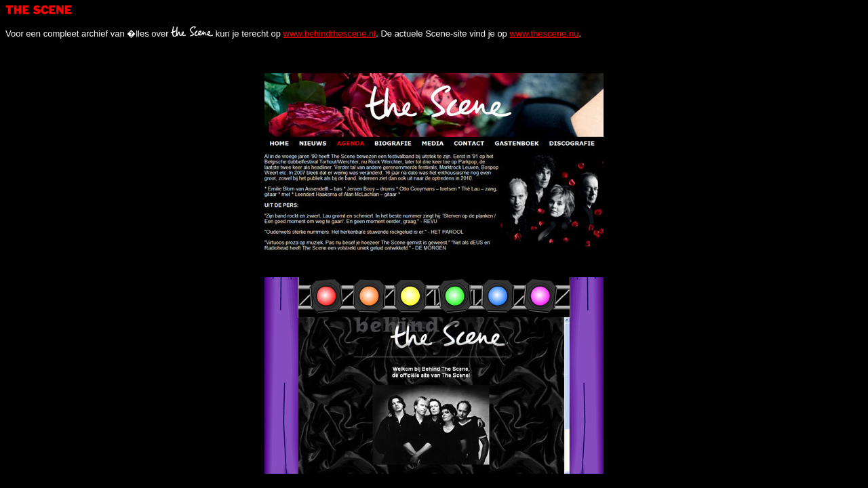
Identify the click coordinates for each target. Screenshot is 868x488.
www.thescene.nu (544, 34)
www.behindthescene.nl (330, 34)
